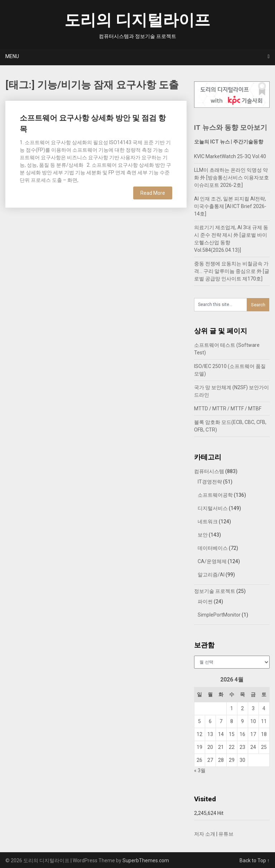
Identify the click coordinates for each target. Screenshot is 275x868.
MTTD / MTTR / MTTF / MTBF (228, 409)
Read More (153, 193)
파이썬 (205, 602)
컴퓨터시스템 (209, 471)
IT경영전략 (210, 482)
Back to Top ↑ (255, 860)
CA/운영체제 (212, 561)
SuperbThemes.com (146, 860)
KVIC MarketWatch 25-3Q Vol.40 (230, 156)
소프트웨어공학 (215, 495)
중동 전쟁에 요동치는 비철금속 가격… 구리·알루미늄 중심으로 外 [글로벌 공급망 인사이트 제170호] (232, 271)
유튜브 (226, 834)
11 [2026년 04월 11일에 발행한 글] (264, 721)
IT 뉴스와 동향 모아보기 (231, 128)
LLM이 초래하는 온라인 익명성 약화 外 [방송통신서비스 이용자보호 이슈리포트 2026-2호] (231, 178)
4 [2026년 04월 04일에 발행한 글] (264, 708)
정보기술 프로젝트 (215, 591)
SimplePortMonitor (219, 615)
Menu (12, 56)
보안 (203, 535)
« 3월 (200, 770)
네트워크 (208, 522)
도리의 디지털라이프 (137, 20)
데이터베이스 (213, 548)
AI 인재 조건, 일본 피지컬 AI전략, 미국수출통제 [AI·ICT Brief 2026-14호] (230, 206)
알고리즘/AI (211, 575)
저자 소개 (205, 834)
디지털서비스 (213, 508)
